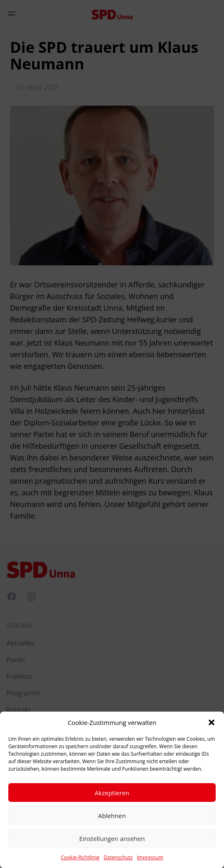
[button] (212, 722)
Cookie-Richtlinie (80, 857)
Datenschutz (118, 857)
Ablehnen (112, 816)
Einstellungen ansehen (112, 838)
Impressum (150, 857)
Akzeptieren (112, 793)
